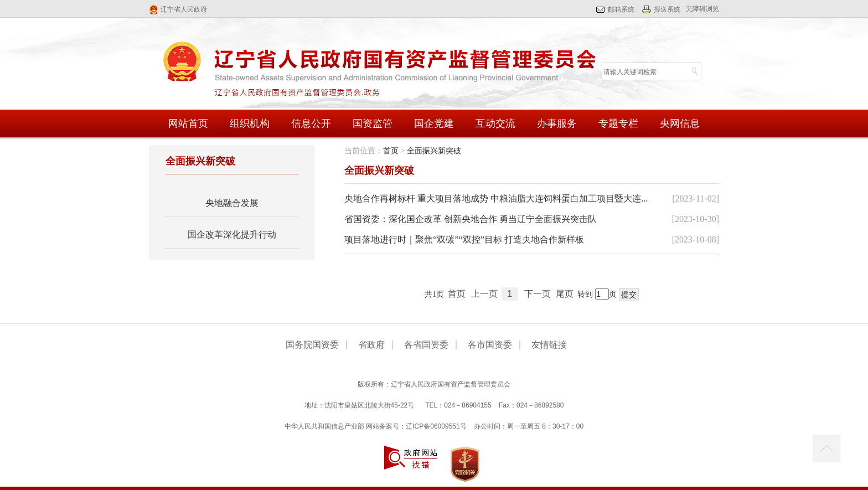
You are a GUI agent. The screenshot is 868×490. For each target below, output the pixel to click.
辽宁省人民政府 (184, 9)
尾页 (565, 294)
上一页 (484, 294)
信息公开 (311, 123)
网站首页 (188, 123)
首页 (391, 151)
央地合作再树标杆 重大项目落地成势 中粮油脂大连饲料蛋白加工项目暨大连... (496, 198)
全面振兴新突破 (434, 151)
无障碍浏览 (702, 9)
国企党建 (434, 123)
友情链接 (549, 345)
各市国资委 (490, 345)
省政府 (371, 345)
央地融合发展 (232, 203)
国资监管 (373, 123)
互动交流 (495, 123)
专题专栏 (618, 123)
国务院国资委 (312, 345)
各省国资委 (426, 345)
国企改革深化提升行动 (232, 234)
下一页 (538, 294)
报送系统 (667, 9)
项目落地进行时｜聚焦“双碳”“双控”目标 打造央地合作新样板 (464, 239)
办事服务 (557, 123)
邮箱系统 (621, 9)
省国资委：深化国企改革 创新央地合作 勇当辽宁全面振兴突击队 (471, 219)
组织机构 (250, 123)
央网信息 (680, 123)
